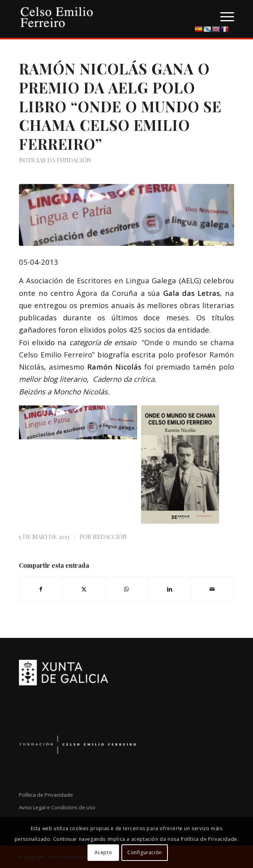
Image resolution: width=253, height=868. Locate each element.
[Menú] (223, 16)
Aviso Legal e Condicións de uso (57, 807)
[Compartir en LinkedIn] (169, 589)
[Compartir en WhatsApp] (127, 589)
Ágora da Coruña (108, 293)
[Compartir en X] (84, 589)
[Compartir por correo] (212, 589)
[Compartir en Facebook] (41, 589)
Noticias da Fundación (55, 160)
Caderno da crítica (124, 379)
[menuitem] (223, 16)
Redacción (110, 537)
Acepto (103, 852)
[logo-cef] (105, 16)
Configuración (145, 852)
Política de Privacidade (46, 795)
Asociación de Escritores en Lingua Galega (100, 280)
